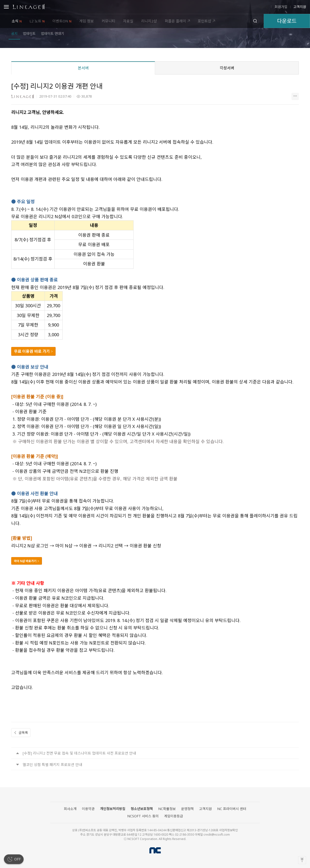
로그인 (264, 7)
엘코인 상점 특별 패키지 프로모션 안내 (52, 765)
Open (6, 8)
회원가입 (281, 7)
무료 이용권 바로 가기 (32, 351)
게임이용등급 (174, 816)
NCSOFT (155, 850)
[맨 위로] (302, 860)
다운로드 (287, 21)
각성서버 (227, 68)
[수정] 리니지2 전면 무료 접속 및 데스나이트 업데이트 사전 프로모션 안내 (79, 753)
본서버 (83, 68)
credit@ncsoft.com (217, 835)
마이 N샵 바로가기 (25, 561)
